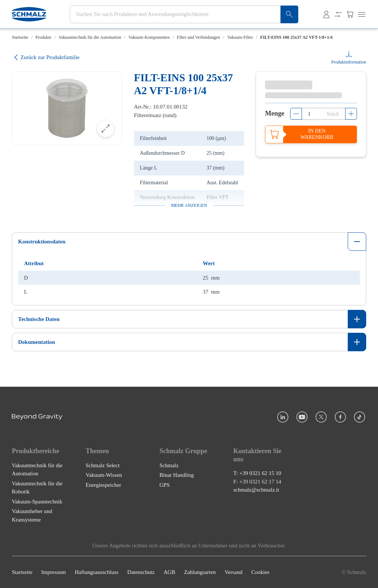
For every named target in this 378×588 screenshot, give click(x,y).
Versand (233, 572)
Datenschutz (141, 572)
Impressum (54, 572)
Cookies (260, 572)
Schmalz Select (103, 465)
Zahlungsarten (200, 572)
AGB (169, 572)
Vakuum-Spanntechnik (37, 502)
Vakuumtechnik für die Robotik (37, 488)
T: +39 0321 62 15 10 (257, 473)
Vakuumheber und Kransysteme (32, 515)
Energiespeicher (103, 485)
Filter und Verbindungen (198, 37)
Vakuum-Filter (240, 37)
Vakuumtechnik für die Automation (90, 37)
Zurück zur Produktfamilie (46, 57)
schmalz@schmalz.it (256, 490)
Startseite (20, 37)
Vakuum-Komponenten (149, 37)
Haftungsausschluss (97, 572)
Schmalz (169, 465)
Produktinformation (349, 62)
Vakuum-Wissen (104, 475)
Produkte (43, 37)
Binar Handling (177, 475)
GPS (165, 485)
